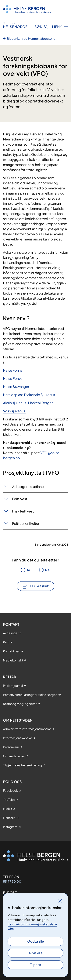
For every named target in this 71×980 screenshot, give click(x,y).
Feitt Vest (20, 499)
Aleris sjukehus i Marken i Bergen (28, 403)
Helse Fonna (13, 370)
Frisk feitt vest (23, 511)
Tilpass (35, 965)
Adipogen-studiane (28, 487)
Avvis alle (36, 953)
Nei (48, 570)
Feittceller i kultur (26, 523)
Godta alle (36, 941)
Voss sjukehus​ (14, 411)
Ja (28, 570)
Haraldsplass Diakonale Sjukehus (29, 395)
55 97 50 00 (12, 881)
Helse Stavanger (16, 386)
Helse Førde (13, 378)
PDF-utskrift (40, 586)
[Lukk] (60, 901)
